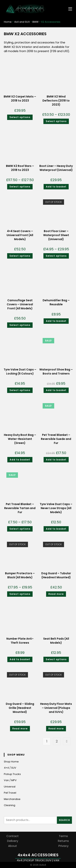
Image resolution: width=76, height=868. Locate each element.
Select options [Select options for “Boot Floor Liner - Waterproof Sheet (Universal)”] (56, 256)
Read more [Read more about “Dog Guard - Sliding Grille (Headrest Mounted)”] (20, 729)
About (13, 846)
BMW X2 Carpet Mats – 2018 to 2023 (20, 99)
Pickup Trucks (12, 774)
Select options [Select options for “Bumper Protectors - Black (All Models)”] (20, 594)
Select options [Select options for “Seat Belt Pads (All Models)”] (56, 659)
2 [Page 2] (57, 741)
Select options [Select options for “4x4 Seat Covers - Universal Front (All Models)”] (20, 256)
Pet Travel (10, 793)
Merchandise (12, 799)
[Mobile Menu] (69, 9)
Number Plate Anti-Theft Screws (20, 641)
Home (8, 22)
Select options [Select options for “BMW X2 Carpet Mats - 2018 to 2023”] (20, 117)
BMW (35, 22)
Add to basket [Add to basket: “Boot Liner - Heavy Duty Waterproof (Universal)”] (56, 187)
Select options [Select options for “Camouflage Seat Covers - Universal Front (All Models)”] (20, 325)
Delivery (13, 841)
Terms (63, 836)
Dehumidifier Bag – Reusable (56, 302)
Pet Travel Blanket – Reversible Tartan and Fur (20, 508)
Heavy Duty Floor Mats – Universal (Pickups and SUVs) (56, 708)
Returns (63, 841)
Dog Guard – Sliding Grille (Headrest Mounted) (20, 708)
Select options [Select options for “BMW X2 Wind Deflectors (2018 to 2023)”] (56, 121)
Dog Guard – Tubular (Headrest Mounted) (56, 575)
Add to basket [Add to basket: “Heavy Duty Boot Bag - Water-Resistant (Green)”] (20, 460)
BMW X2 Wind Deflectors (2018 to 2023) (56, 101)
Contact (13, 836)
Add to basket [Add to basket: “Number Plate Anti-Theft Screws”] (20, 659)
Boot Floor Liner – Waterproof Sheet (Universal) (56, 235)
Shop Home (11, 762)
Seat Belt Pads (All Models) (56, 641)
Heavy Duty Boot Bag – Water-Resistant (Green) (20, 439)
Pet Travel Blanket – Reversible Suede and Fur (56, 439)
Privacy (63, 846)
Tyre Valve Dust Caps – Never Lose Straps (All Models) (56, 508)
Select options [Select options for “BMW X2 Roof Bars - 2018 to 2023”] (20, 187)
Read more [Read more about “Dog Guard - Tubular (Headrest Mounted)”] (56, 594)
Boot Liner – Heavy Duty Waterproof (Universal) (56, 168)
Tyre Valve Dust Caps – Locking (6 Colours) (20, 372)
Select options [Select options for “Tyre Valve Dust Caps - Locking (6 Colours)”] (20, 390)
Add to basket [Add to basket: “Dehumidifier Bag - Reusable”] (56, 321)
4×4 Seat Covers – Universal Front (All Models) (20, 235)
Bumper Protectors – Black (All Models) (20, 575)
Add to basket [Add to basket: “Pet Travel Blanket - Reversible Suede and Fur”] (56, 460)
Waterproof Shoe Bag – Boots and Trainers (56, 372)
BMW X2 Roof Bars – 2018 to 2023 (20, 168)
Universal (10, 787)
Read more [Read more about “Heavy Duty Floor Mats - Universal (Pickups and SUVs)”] (56, 729)
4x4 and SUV (22, 22)
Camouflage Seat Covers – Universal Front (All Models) (20, 304)
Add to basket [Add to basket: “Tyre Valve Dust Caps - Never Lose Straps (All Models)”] (56, 529)
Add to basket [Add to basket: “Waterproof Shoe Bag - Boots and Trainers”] (56, 390)
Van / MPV (10, 780)
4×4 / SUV (10, 768)
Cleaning (10, 805)
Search (64, 820)
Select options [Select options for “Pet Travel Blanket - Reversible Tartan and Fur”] (20, 529)
